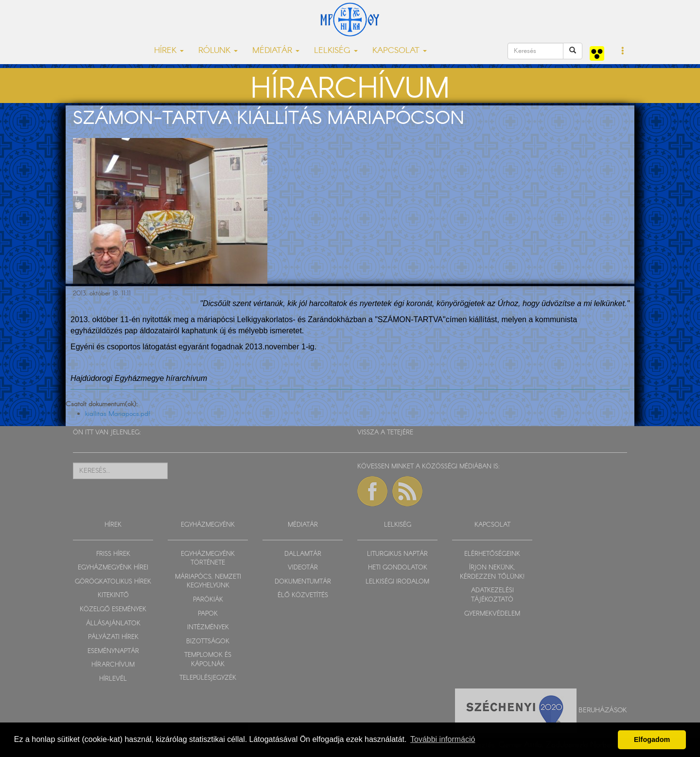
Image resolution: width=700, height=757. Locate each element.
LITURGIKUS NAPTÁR (397, 554)
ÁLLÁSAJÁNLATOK (113, 624)
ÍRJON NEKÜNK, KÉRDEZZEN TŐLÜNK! (492, 572)
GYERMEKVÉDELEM (492, 614)
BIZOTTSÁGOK (208, 642)
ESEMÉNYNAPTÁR (113, 651)
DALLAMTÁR (303, 554)
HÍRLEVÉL (113, 679)
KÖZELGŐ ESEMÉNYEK (113, 610)
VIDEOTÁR (303, 568)
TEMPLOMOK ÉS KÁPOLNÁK (208, 660)
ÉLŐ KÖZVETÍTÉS (303, 595)
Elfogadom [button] (652, 740)
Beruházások (603, 710)
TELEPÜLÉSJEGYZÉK (208, 678)
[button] (623, 52)
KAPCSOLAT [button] (400, 51)
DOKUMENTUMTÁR (303, 582)
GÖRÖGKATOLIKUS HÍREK (113, 582)
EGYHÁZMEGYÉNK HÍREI (113, 568)
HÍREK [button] (169, 51)
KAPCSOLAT (492, 525)
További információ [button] (443, 739)
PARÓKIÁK (208, 600)
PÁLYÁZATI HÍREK (113, 637)
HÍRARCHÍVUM (113, 665)
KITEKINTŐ (113, 595)
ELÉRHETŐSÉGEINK (492, 554)
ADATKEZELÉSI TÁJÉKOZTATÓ (492, 595)
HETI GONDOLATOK (398, 568)
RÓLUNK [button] (218, 51)
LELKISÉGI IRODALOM (397, 582)
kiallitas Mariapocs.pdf (118, 414)
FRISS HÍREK (113, 554)
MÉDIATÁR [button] (276, 51)
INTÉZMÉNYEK (208, 628)
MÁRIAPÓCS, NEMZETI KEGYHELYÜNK (208, 582)
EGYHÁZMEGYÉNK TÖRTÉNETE (208, 559)
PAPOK (208, 614)
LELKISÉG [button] (336, 51)
